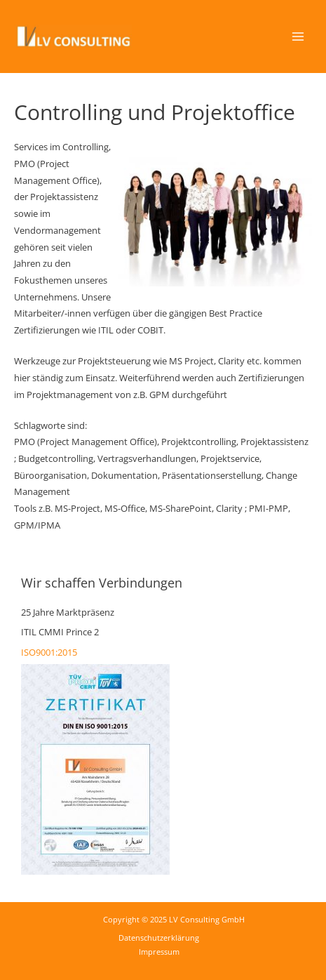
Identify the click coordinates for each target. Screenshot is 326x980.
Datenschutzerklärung (159, 938)
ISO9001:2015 (49, 652)
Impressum (159, 952)
